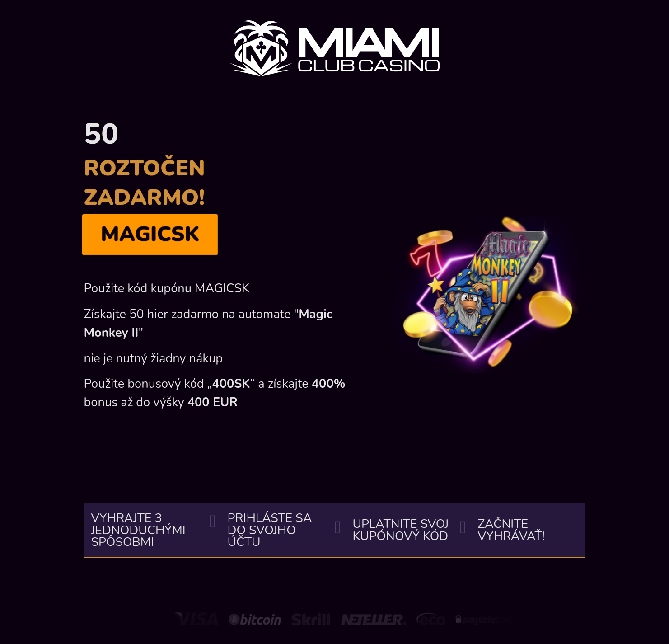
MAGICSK (150, 234)
